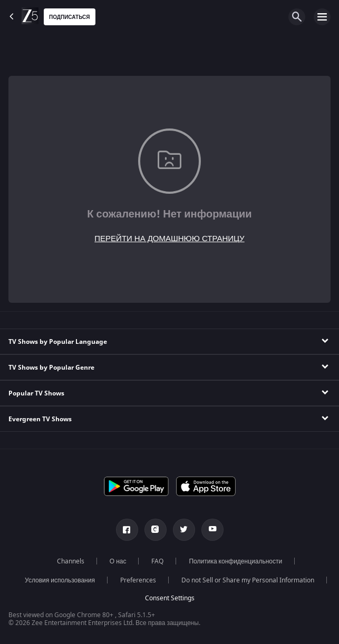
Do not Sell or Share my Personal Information (248, 580)
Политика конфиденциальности (235, 561)
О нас (118, 561)
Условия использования (60, 580)
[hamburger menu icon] (322, 17)
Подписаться (70, 17)
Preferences (138, 580)
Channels (71, 561)
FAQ (157, 561)
